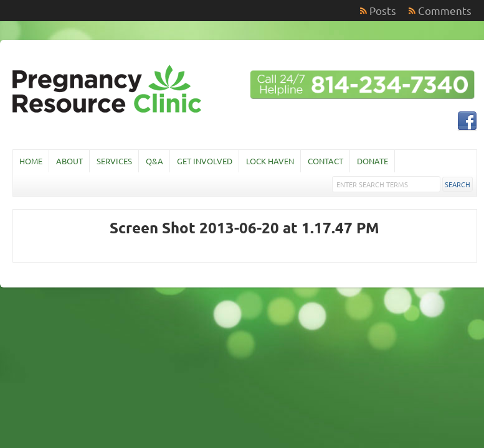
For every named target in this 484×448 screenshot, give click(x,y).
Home (31, 161)
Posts (383, 10)
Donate (372, 161)
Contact (325, 161)
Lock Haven (270, 161)
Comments (445, 10)
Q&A (154, 161)
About (69, 161)
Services (114, 161)
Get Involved (205, 161)
